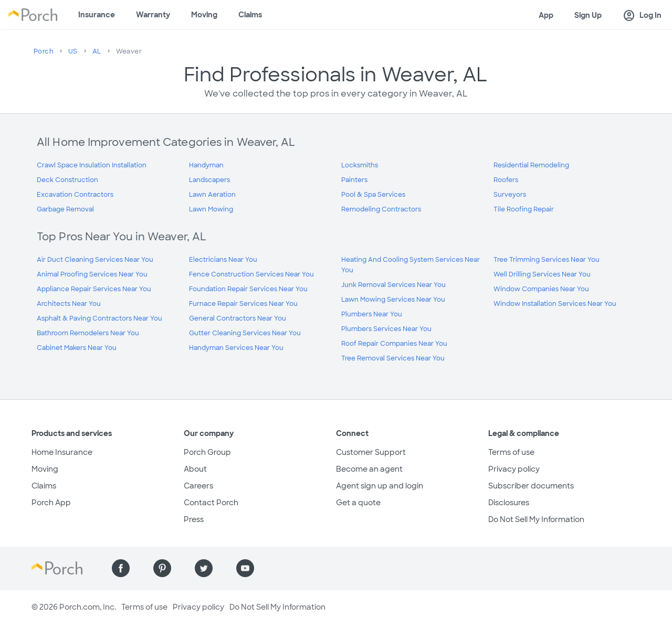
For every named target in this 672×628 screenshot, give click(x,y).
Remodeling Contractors (381, 209)
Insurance (97, 15)
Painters (354, 180)
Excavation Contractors (75, 195)
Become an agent (369, 469)
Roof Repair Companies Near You (394, 344)
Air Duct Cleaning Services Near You (95, 260)
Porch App (51, 503)
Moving (204, 15)
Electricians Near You (223, 260)
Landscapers (209, 180)
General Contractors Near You (238, 318)
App (546, 15)
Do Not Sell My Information (536, 519)
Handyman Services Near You (236, 348)
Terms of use (511, 452)
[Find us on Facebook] (121, 568)
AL (97, 51)
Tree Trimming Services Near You (547, 260)
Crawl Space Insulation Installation (92, 165)
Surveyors (510, 195)
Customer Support (371, 452)
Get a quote (358, 503)
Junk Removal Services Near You (393, 285)
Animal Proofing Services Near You (92, 274)
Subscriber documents (531, 486)
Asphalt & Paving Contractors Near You (99, 318)
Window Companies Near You (541, 289)
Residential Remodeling (531, 165)
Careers (198, 486)
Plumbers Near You (372, 314)
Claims (250, 15)
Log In (642, 16)
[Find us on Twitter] (204, 568)
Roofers (506, 180)
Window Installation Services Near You (555, 304)
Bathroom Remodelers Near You (88, 333)
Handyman (206, 165)
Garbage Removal (65, 209)
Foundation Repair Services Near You (248, 289)
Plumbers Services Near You (386, 329)
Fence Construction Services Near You (251, 274)
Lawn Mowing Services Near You (393, 300)
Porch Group (207, 452)
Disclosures (509, 503)
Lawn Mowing (211, 209)
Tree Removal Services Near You (393, 358)
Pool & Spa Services (373, 195)
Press (194, 519)
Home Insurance (62, 452)
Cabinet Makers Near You (77, 348)
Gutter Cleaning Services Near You (245, 333)
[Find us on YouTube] (245, 568)
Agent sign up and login (380, 486)
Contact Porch (211, 503)
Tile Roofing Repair (524, 209)
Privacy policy (514, 469)
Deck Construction (67, 180)
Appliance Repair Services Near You (94, 289)
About (195, 469)
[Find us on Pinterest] (162, 568)
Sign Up (588, 15)
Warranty (153, 15)
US (73, 51)
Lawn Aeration (212, 195)
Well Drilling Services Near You (542, 274)
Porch (44, 51)
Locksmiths (360, 165)
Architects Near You (69, 304)
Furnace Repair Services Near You (243, 304)
